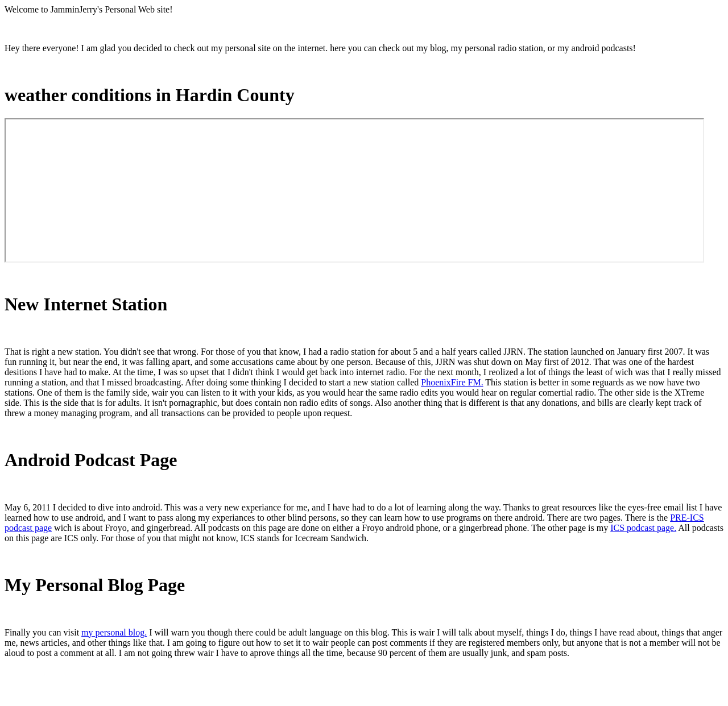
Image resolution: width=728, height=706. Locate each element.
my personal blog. (114, 632)
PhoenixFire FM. (452, 382)
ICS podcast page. (643, 528)
